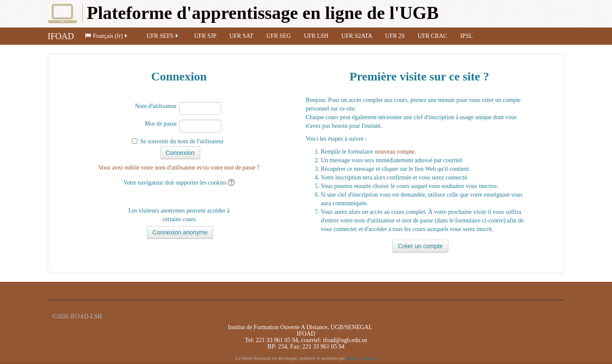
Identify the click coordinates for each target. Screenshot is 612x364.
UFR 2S (395, 36)
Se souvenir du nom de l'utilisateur (182, 141)
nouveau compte (395, 152)
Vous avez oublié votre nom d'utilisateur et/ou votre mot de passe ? (179, 168)
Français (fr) (107, 36)
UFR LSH (316, 36)
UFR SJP (205, 36)
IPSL (467, 36)
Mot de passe (161, 124)
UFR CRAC (433, 36)
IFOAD (61, 36)
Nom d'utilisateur (156, 106)
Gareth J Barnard (361, 358)
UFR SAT (242, 36)
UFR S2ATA (357, 36)
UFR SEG (278, 36)
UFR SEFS (163, 36)
